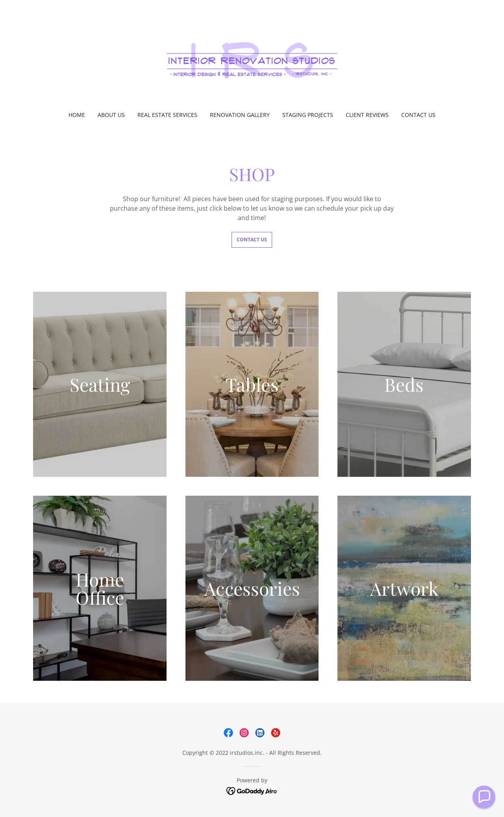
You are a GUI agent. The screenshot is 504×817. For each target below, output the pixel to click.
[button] (484, 797)
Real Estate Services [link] (167, 115)
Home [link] (77, 115)
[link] (252, 61)
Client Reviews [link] (367, 115)
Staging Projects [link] (308, 115)
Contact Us (252, 240)
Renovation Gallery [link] (240, 115)
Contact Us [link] (418, 115)
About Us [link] (111, 115)
